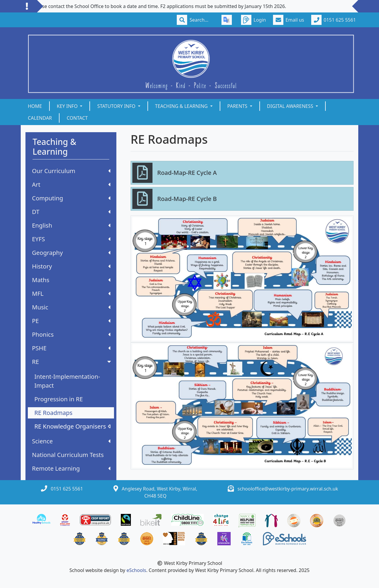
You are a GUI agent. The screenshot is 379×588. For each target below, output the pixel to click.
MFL (71, 294)
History (71, 266)
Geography (71, 253)
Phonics (71, 334)
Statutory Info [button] (117, 106)
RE (72, 362)
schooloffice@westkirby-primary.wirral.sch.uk (288, 489)
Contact (77, 118)
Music (71, 307)
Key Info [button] (68, 106)
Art (71, 184)
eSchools (136, 570)
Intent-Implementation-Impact (67, 381)
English (71, 225)
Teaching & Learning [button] (182, 106)
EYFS (71, 239)
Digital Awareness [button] (291, 106)
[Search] (202, 20)
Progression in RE (59, 399)
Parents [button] (238, 106)
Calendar (40, 118)
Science (71, 441)
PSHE (71, 348)
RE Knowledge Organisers (72, 426)
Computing (71, 198)
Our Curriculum (71, 171)
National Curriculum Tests (68, 455)
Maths (71, 280)
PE (71, 321)
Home (35, 106)
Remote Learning (71, 468)
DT (71, 212)
